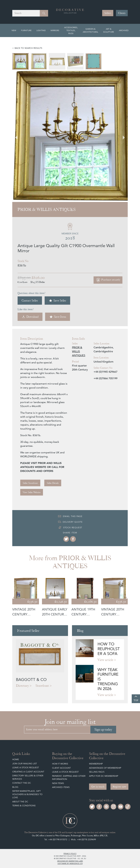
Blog (15, 787)
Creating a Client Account (28, 772)
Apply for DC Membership (104, 776)
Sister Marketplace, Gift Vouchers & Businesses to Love (27, 794)
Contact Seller (30, 300)
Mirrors (55, 30)
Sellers (108, 13)
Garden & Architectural (90, 30)
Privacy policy (70, 853)
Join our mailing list (25, 764)
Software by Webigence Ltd (70, 863)
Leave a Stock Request (26, 768)
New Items (58, 783)
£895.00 (24, 278)
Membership (96, 764)
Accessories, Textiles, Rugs (71, 30)
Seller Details (53, 483)
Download (30, 317)
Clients (122, 13)
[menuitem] (21, 61)
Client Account (61, 768)
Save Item (58, 317)
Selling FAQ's (97, 772)
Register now (119, 787)
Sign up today (103, 729)
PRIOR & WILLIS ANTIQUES (79, 351)
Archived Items (61, 787)
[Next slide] (122, 136)
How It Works (60, 764)
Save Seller (57, 301)
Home (16, 759)
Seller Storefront (30, 483)
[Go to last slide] (18, 136)
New (14, 30)
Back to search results (28, 48)
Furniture (26, 30)
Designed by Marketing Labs (70, 861)
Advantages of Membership (105, 768)
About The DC (20, 802)
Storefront (42, 686)
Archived (124, 30)
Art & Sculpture (109, 30)
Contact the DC (22, 783)
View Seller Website (32, 492)
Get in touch (98, 787)
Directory (22, 686)
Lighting (41, 30)
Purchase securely (108, 280)
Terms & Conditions (24, 806)
